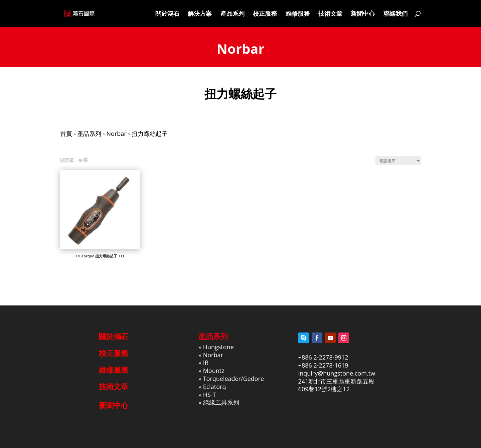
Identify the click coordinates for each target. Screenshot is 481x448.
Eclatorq (215, 387)
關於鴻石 (167, 14)
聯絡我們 (395, 14)
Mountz (214, 371)
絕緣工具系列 (221, 402)
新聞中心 (363, 14)
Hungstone (218, 347)
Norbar (213, 355)
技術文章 (330, 14)
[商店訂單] (398, 161)
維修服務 (298, 14)
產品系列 (232, 14)
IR (206, 363)
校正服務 (265, 14)
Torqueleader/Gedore (234, 379)
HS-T (210, 395)
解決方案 (200, 14)
